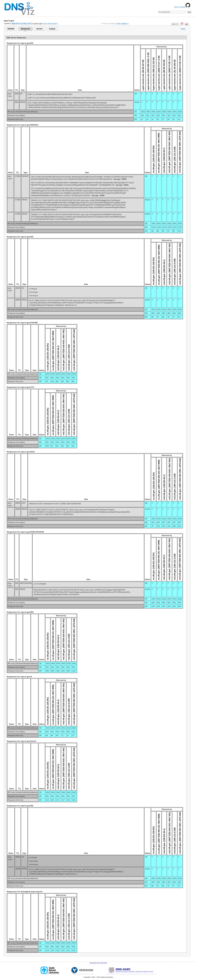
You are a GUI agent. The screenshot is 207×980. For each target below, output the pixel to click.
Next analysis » (123, 24)
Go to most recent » (51, 24)
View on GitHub (182, 7)
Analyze (52, 29)
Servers (40, 29)
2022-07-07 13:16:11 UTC (22, 24)
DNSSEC (11, 29)
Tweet (183, 29)
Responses (25, 29)
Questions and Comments (98, 963)
